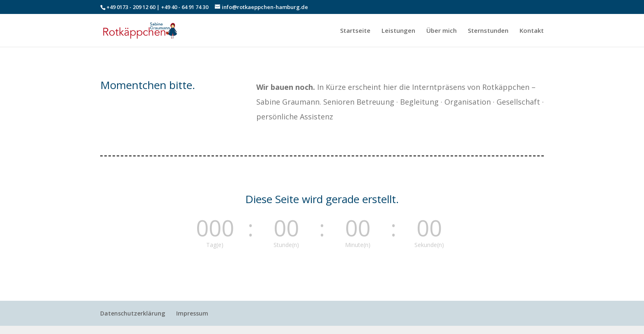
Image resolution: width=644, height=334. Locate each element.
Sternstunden (488, 31)
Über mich (442, 31)
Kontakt (532, 31)
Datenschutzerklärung (133, 313)
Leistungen (398, 31)
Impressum (192, 313)
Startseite (355, 31)
